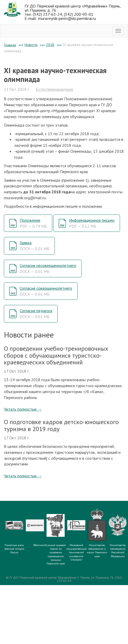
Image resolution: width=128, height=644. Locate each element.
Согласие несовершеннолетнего (48, 268)
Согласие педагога (36, 314)
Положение (33, 223)
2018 (50, 45)
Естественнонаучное (55, 89)
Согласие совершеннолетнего (46, 291)
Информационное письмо (92, 223)
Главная (10, 45)
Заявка (35, 246)
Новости (31, 45)
